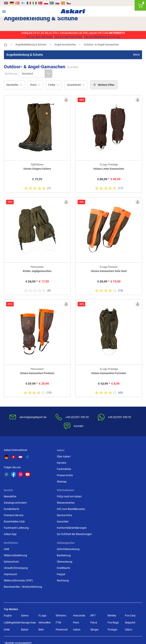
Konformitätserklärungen (19, 537)
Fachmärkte (59, 466)
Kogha (8, 572)
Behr (41, 586)
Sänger (94, 586)
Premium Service (109, 472)
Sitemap (56, 478)
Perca (94, 579)
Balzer (25, 586)
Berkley (112, 572)
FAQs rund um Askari (16, 506)
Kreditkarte (106, 524)
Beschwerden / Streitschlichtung (71, 543)
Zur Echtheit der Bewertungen (21, 543)
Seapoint (130, 579)
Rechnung (105, 537)
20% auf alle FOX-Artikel (68, 37)
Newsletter (105, 453)
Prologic (112, 586)
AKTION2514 (117, 33)
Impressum (58, 531)
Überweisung (107, 518)
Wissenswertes (13, 512)
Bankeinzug (106, 512)
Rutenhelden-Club (109, 478)
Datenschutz (59, 518)
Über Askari (58, 453)
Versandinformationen (17, 627)
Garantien (10, 531)
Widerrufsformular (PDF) (66, 537)
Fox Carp (130, 572)
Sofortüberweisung (110, 506)
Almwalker (45, 579)
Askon (77, 586)
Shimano (61, 572)
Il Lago (42, 572)
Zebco (129, 586)
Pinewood (62, 586)
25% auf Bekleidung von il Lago (102, 37)
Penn (76, 579)
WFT (93, 572)
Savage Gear (29, 579)
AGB (54, 506)
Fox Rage (113, 579)
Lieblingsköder (12, 579)
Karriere (56, 459)
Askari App (105, 491)
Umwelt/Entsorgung (63, 524)
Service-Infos (11, 524)
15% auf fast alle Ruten (39, 37)
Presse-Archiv (60, 472)
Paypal (103, 531)
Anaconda (79, 572)
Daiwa (25, 572)
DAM (7, 586)
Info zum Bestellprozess (18, 518)
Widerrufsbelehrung (63, 512)
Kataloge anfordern (111, 459)
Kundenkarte (107, 466)
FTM (58, 579)
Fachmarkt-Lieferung (111, 484)
